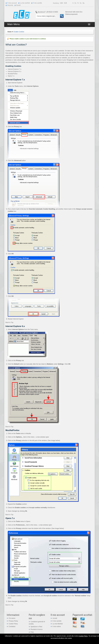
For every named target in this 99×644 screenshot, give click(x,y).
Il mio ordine (57, 627)
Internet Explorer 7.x (14, 69)
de (83, 3)
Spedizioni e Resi (36, 627)
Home (9, 32)
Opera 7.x (11, 76)
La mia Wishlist (58, 624)
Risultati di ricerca (37, 629)
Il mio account (12, 3)
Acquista (10, 5)
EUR (65, 3)
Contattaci (12, 627)
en (76, 3)
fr (78, 3)
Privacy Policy (13, 621)
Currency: (56, 3)
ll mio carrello (57, 621)
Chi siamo (12, 618)
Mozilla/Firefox (13, 74)
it (73, 3)
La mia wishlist (25, 3)
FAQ (32, 632)
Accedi (18, 5)
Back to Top (9, 322)
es (81, 3)
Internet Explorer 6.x (14, 71)
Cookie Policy (13, 624)
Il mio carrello (37, 3)
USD (62, 3)
